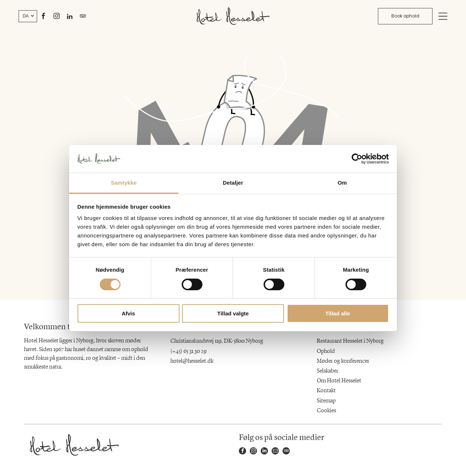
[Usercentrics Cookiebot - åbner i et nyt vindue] (357, 159)
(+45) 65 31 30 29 (188, 351)
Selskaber (327, 371)
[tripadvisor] (83, 17)
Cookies (326, 411)
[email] (275, 452)
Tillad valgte (233, 313)
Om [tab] (342, 183)
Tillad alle (337, 313)
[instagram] (57, 17)
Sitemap (326, 401)
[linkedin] (70, 17)
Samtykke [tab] (124, 183)
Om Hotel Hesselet (339, 381)
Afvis (128, 313)
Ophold (326, 351)
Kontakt (326, 391)
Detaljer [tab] (233, 183)
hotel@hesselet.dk (192, 361)
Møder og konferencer (343, 361)
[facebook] (44, 17)
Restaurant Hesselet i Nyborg (350, 341)
